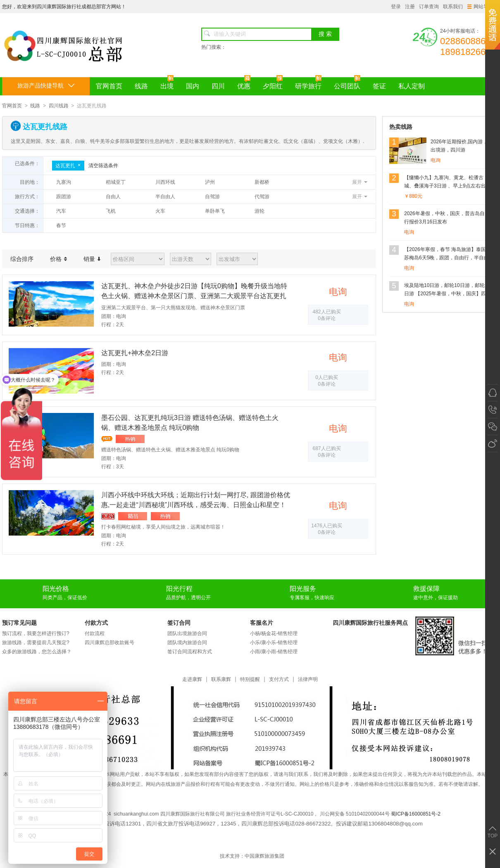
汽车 (61, 211)
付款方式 (96, 623)
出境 (167, 83)
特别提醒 (250, 679)
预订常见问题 (19, 623)
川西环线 (165, 182)
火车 (160, 211)
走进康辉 (192, 679)
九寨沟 (64, 182)
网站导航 (480, 7)
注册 (410, 7)
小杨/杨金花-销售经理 (274, 633)
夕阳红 (273, 83)
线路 (141, 86)
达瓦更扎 (68, 166)
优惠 (244, 83)
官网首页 (109, 86)
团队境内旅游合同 (187, 643)
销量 (92, 259)
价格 (58, 259)
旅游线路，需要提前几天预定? (36, 643)
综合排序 (22, 259)
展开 (357, 182)
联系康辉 (221, 679)
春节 (61, 225)
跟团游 (64, 197)
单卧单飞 (215, 211)
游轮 (260, 211)
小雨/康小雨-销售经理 (274, 652)
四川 (218, 86)
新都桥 (262, 182)
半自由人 (165, 197)
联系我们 (453, 7)
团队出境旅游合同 (187, 633)
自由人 (113, 197)
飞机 (111, 211)
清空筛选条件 (103, 166)
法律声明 (308, 679)
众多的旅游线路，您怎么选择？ (37, 652)
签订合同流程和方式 (190, 652)
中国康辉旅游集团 (264, 856)
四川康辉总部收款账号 (110, 643)
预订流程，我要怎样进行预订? (36, 633)
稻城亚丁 (116, 182)
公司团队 (347, 83)
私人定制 (412, 86)
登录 (396, 7)
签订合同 (179, 623)
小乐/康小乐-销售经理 (274, 643)
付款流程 (95, 633)
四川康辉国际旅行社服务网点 (370, 623)
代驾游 (262, 197)
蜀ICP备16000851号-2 (416, 814)
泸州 (210, 182)
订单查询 (429, 7)
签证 (379, 86)
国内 (193, 86)
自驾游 (212, 197)
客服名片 (262, 623)
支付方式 (279, 679)
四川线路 (59, 106)
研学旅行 (308, 83)
